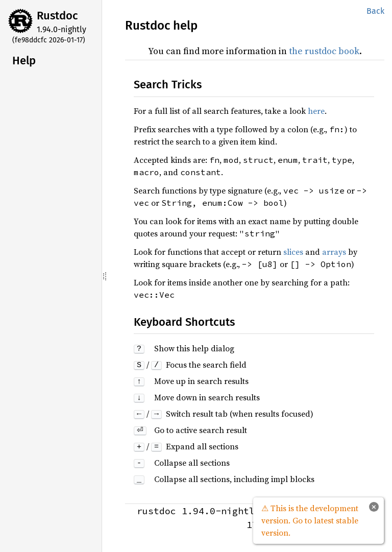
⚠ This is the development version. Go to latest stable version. (310, 520)
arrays (334, 252)
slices (293, 252)
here (316, 111)
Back (375, 11)
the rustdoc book (324, 51)
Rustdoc (57, 16)
